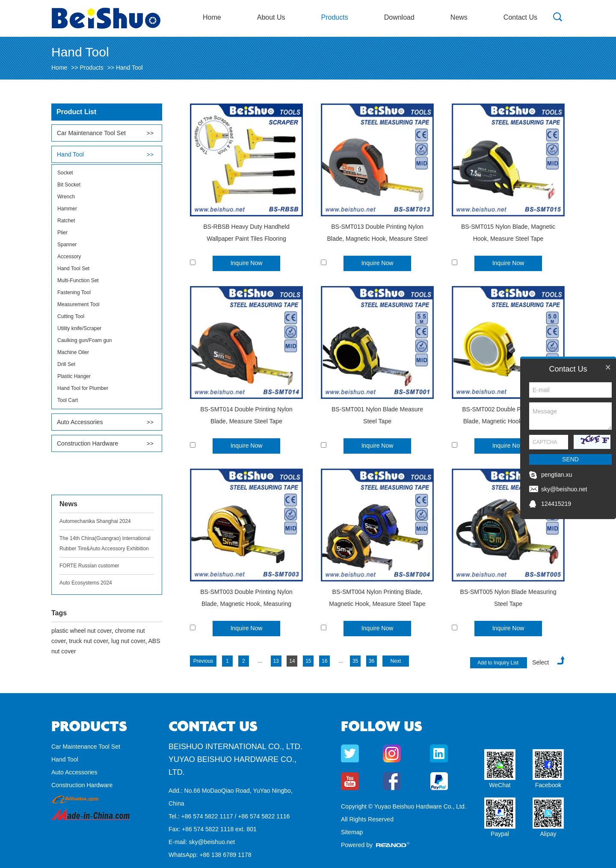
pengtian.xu (557, 475)
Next (396, 661)
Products (335, 17)
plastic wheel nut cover (81, 631)
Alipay (548, 834)
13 (276, 661)
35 (355, 661)
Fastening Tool (74, 292)
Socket (65, 173)
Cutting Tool (71, 316)
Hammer (67, 209)
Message (570, 416)
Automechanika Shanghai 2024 (95, 521)
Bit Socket (69, 185)
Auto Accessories (80, 422)
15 (308, 661)
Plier (62, 233)
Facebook (548, 785)
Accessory (69, 257)
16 (324, 661)
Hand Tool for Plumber (83, 388)
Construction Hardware (87, 443)
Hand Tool (129, 68)
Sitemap (352, 832)
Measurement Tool (78, 304)
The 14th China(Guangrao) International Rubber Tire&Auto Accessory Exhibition (105, 543)
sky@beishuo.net (212, 842)
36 (372, 661)
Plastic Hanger (74, 376)
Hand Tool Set (73, 269)
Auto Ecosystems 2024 (86, 583)
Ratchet (66, 221)
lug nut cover (128, 641)
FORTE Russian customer (89, 566)
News (459, 17)
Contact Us (520, 17)
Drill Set (66, 364)
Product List (76, 112)
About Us (271, 17)
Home (212, 17)
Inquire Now (247, 263)
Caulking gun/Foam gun (84, 340)
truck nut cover (88, 641)
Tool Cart (68, 400)
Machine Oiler (73, 352)
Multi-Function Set (78, 280)
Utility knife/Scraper (79, 328)
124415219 (556, 504)
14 (292, 661)
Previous (203, 661)
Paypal (500, 834)
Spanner (67, 245)
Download (399, 17)
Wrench (66, 197)
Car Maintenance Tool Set (91, 133)
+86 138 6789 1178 (225, 855)
